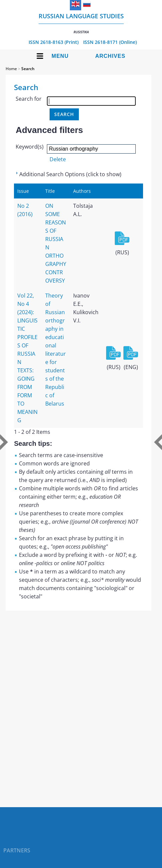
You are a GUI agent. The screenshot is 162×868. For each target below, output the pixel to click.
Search (28, 69)
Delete (58, 159)
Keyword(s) (30, 147)
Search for (29, 99)
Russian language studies (81, 23)
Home (11, 69)
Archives (110, 56)
